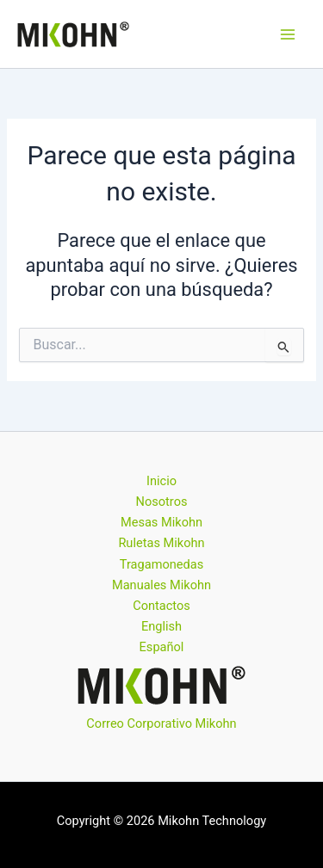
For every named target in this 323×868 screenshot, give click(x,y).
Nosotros (162, 502)
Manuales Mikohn (161, 585)
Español (162, 647)
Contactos (161, 606)
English (161, 626)
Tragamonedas (161, 564)
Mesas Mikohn (161, 522)
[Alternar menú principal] (288, 34)
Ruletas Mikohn (161, 543)
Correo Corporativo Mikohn (161, 723)
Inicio (161, 481)
